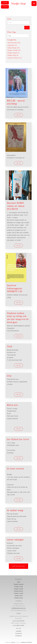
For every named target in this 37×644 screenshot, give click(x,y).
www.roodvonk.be (18, 621)
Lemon (13, 642)
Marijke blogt (18, 598)
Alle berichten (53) (14, 43)
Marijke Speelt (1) (13, 53)
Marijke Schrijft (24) (14, 50)
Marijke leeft (19, 596)
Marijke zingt (18, 587)
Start (19, 582)
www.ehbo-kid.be (18, 625)
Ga (27, 28)
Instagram (18, 636)
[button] (34, 3)
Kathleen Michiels (27, 642)
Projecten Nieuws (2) (15, 58)
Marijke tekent (18, 591)
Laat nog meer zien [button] (18, 566)
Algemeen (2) (12, 45)
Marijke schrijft (18, 593)
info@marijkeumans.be (18, 608)
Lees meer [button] (18, 115)
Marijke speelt (19, 589)
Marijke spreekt (19, 584)
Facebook (18, 633)
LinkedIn (18, 631)
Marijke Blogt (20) (14, 48)
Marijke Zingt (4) (13, 55)
